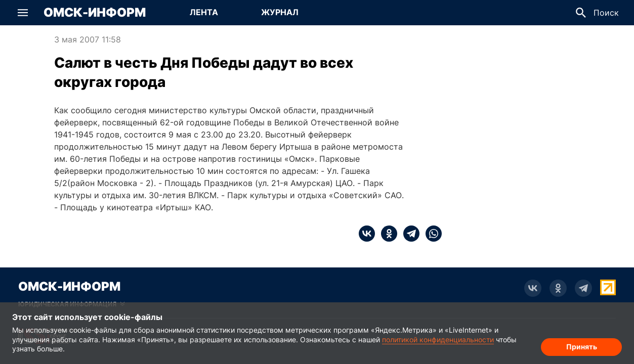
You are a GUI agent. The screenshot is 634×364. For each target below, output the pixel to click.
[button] (23, 13)
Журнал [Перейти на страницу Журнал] (280, 12)
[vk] (367, 234)
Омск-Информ (95, 13)
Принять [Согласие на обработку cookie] (582, 347)
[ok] (386, 234)
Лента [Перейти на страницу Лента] (204, 12)
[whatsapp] (431, 234)
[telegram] (408, 234)
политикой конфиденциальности (438, 339)
